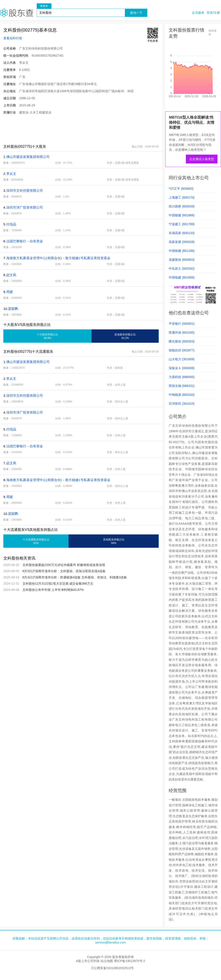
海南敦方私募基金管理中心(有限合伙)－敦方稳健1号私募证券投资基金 (58, 258)
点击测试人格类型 (202, 159)
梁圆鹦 (13, 309)
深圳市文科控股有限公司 (25, 190)
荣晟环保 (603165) (182, 333)
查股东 (44, 6)
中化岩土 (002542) (182, 269)
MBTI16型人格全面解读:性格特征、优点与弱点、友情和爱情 (192, 122)
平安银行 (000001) (182, 324)
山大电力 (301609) (182, 359)
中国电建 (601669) (182, 277)
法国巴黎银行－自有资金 (25, 241)
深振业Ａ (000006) (182, 368)
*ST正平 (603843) (181, 189)
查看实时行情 (13, 38)
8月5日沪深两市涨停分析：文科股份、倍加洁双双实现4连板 (64, 571)
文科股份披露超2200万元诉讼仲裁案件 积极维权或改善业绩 (64, 565)
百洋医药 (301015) (182, 404)
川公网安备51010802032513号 (112, 968)
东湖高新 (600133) (182, 233)
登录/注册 (213, 13)
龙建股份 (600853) (182, 260)
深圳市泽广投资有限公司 (25, 207)
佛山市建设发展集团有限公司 (28, 157)
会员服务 (198, 13)
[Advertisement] (81, 129)
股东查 (17, 13)
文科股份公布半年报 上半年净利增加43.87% (53, 590)
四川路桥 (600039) (182, 206)
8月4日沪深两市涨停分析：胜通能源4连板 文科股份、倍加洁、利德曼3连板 (75, 577)
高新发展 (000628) (182, 242)
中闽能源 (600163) (182, 395)
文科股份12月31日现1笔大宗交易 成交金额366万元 (58, 584)
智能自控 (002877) (182, 350)
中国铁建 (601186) (182, 251)
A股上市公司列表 (88, 961)
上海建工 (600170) (182, 197)
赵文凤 (11, 275)
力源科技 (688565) (182, 377)
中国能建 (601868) (182, 215)
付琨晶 (11, 224)
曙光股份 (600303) (182, 341)
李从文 (11, 174)
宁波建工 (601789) (182, 224)
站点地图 (107, 961)
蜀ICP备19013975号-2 (130, 961)
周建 (10, 292)
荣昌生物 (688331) (182, 386)
